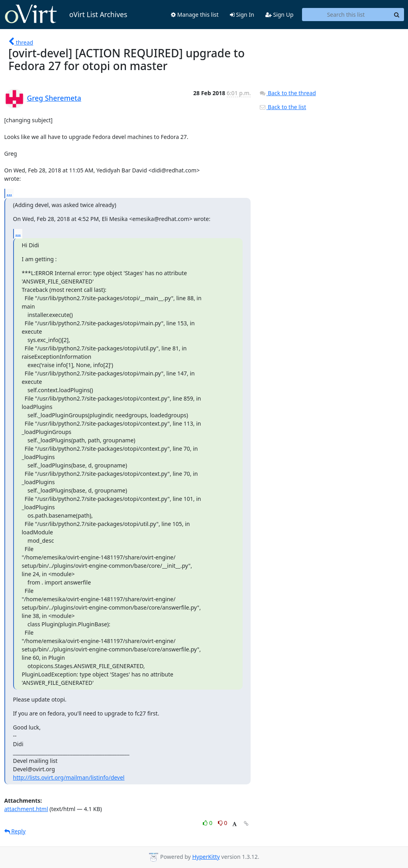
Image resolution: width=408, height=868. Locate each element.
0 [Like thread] (208, 823)
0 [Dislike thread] (223, 823)
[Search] (397, 15)
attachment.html (26, 809)
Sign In (242, 15)
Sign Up (280, 15)
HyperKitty (206, 857)
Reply (15, 831)
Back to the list (282, 107)
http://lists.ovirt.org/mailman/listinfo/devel (69, 777)
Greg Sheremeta (54, 98)
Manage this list (195, 15)
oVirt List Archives (66, 14)
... (10, 193)
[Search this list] (346, 15)
